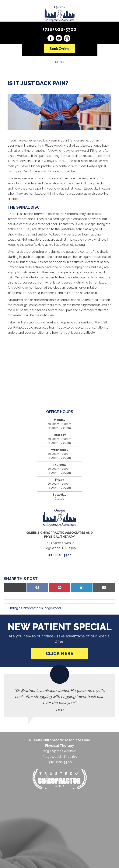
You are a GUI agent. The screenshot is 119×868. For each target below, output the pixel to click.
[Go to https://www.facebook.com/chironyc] (51, 39)
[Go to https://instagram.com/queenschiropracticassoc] (67, 39)
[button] (60, 654)
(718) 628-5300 (60, 29)
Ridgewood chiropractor (47, 171)
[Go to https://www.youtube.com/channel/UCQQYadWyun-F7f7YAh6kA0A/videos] (59, 39)
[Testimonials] (59, 696)
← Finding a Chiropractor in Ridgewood (32, 608)
